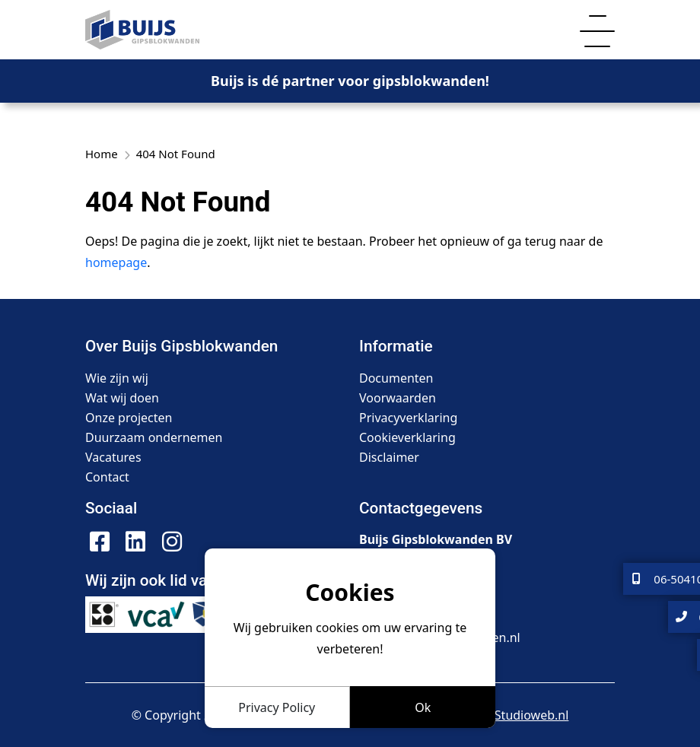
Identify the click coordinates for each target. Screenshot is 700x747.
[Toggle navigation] (597, 30)
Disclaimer (389, 457)
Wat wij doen (122, 398)
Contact (107, 477)
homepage (116, 262)
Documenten (396, 378)
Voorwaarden (398, 398)
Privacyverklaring (408, 418)
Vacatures (113, 457)
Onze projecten (129, 418)
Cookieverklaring (407, 437)
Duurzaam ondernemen (154, 437)
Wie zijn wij (117, 378)
